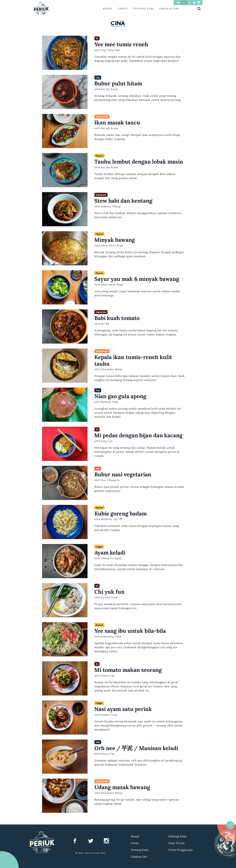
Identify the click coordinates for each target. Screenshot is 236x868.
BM (184, 3)
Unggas (99, 547)
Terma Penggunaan (180, 850)
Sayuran (99, 156)
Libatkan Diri (169, 9)
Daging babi (101, 195)
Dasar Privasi (176, 843)
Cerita (123, 9)
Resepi (108, 9)
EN (178, 3)
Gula (98, 78)
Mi (97, 38)
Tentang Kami (143, 9)
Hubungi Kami (177, 836)
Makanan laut (102, 117)
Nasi (98, 469)
